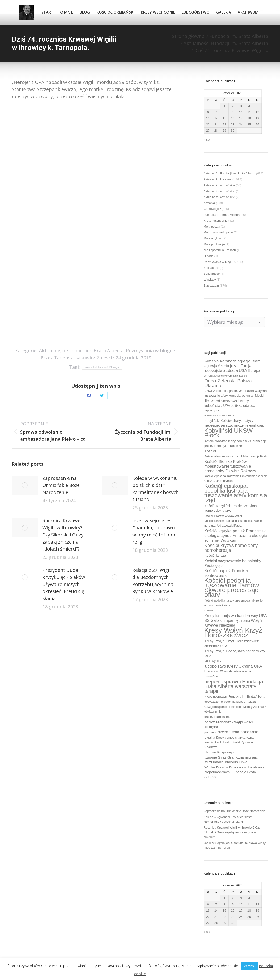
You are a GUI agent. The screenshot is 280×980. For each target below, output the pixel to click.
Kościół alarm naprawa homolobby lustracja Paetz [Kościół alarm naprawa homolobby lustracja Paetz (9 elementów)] (236, 456)
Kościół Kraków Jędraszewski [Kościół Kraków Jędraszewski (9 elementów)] (223, 516)
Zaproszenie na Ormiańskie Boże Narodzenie (61, 485)
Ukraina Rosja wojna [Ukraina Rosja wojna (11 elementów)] (220, 752)
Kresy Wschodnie (215, 221)
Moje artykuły (213, 238)
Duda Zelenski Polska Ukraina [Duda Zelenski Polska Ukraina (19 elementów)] (228, 383)
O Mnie (209, 256)
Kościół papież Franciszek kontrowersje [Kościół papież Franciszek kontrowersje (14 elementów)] (228, 573)
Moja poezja (212, 226)
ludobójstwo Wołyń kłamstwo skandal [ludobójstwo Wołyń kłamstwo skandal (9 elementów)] (228, 671)
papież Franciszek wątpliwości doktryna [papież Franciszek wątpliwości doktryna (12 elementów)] (228, 724)
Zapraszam (211, 285)
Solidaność (211, 268)
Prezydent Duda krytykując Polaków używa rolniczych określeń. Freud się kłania (64, 584)
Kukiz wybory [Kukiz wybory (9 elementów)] (213, 661)
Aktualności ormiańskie (219, 185)
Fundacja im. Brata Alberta (222, 215)
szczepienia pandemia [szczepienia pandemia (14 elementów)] (238, 732)
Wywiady (210, 280)
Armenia (209, 203)
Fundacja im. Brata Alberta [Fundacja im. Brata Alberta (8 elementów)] (219, 415)
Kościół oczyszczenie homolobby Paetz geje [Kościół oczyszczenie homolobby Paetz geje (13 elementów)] (233, 563)
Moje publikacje (214, 244)
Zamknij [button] (250, 966)
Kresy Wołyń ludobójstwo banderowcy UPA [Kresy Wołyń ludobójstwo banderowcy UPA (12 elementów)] (235, 653)
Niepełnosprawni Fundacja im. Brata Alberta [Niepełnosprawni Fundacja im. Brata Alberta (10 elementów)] (235, 696)
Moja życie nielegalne (218, 232)
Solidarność (212, 274)
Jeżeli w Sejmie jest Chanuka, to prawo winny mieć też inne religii (154, 531)
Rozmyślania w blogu (149, 351)
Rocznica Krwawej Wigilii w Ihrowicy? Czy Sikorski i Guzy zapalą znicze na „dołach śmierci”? (63, 535)
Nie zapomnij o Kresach (220, 250)
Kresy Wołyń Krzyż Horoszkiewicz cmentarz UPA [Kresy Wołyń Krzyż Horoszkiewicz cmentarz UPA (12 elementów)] (232, 643)
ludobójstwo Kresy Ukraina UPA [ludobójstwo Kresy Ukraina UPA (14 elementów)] (233, 666)
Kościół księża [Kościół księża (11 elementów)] (215, 556)
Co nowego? (212, 209)
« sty (207, 139)
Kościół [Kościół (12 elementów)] (210, 451)
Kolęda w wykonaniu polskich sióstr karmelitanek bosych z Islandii (156, 489)
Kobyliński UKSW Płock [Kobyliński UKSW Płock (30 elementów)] (228, 433)
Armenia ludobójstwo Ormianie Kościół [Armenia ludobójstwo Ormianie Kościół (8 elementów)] (226, 376)
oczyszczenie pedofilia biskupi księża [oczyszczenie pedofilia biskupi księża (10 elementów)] (230, 702)
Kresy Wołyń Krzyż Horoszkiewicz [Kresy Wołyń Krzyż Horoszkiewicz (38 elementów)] (233, 633)
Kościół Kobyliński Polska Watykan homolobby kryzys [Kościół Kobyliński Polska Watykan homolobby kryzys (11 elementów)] (231, 508)
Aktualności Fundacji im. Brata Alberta (81, 351)
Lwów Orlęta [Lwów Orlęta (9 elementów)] (212, 677)
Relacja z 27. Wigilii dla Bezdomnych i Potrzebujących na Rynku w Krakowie (153, 581)
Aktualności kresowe (218, 179)
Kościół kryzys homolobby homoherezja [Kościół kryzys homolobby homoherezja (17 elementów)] (231, 548)
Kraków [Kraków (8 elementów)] (209, 610)
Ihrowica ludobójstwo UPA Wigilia (102, 367)
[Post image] (25, 485)
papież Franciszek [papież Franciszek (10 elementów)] (217, 717)
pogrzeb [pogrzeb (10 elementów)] (210, 732)
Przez (76, 358)
